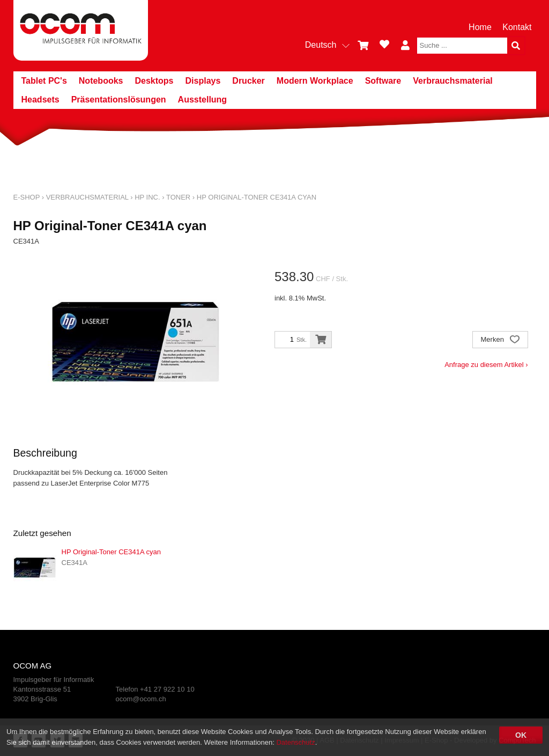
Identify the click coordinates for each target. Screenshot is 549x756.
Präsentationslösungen (119, 100)
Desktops (154, 81)
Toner (178, 197)
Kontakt (517, 27)
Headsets (40, 100)
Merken (500, 340)
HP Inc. (147, 197)
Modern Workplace (315, 81)
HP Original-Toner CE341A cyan (257, 197)
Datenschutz (295, 742)
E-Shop (27, 197)
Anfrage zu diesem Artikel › (486, 365)
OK (521, 735)
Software (383, 81)
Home (480, 27)
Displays (203, 81)
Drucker (248, 81)
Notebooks (101, 81)
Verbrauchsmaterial (453, 81)
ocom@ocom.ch (141, 699)
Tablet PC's (44, 81)
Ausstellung (203, 100)
